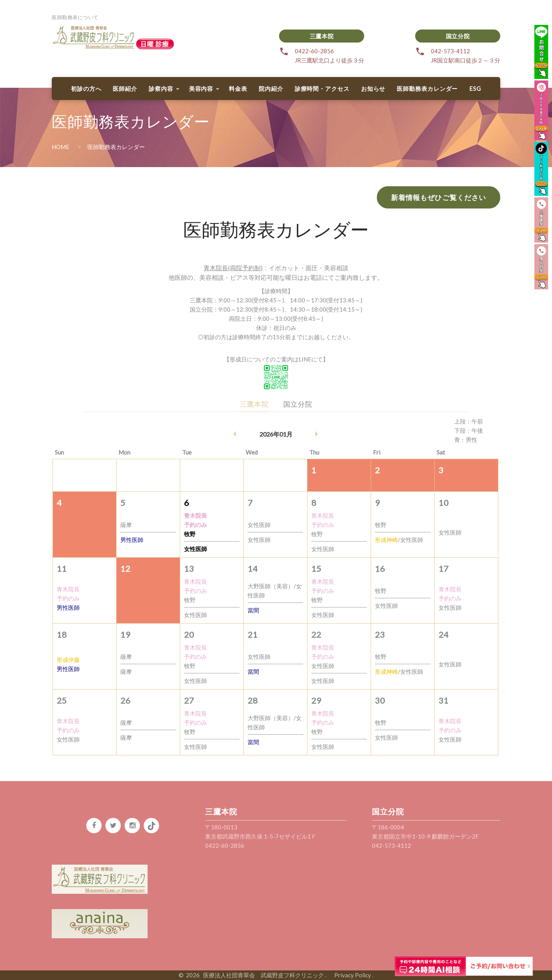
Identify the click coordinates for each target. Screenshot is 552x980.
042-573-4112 (450, 51)
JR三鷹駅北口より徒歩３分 (329, 60)
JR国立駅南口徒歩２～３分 (466, 60)
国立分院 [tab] (298, 404)
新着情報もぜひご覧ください (439, 197)
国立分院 (458, 36)
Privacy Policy (350, 975)
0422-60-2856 (314, 51)
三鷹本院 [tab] (254, 404)
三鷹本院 (322, 36)
